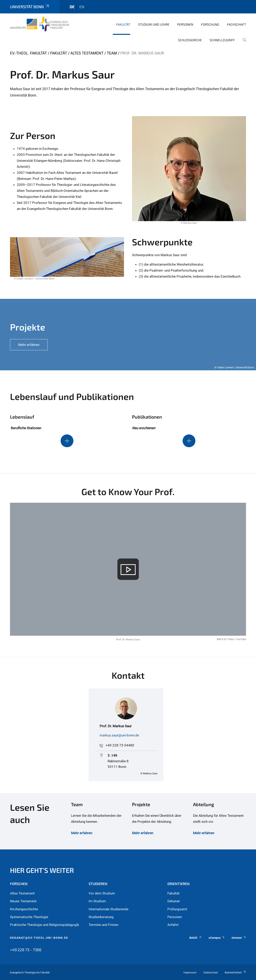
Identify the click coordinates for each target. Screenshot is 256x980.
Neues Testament (23, 901)
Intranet (239, 938)
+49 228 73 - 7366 (26, 950)
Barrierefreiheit (235, 972)
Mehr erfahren (82, 833)
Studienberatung (101, 917)
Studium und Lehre (154, 24)
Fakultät (123, 24)
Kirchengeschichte (24, 909)
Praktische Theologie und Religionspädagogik (45, 925)
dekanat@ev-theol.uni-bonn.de (39, 938)
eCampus (217, 938)
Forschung (210, 24)
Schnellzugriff (222, 40)
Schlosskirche (190, 40)
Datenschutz (211, 972)
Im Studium (97, 901)
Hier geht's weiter (42, 870)
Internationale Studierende (108, 909)
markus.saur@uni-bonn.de (119, 735)
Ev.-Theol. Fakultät (28, 53)
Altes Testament (87, 53)
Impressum (190, 972)
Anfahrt (173, 925)
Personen (185, 24)
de (72, 7)
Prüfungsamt (177, 909)
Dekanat (174, 901)
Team (112, 53)
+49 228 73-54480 (120, 745)
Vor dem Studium (102, 893)
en (82, 7)
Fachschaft (236, 24)
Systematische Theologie (29, 917)
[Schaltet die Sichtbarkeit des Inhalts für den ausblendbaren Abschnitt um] (67, 441)
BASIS (195, 938)
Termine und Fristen (103, 925)
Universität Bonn (30, 7)
